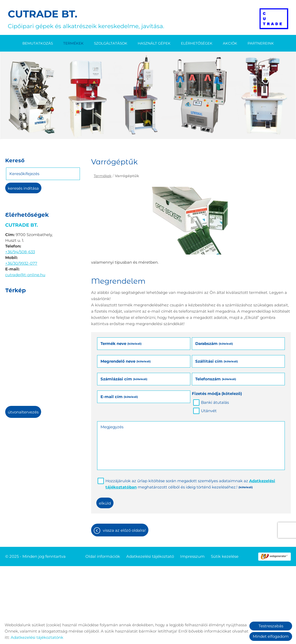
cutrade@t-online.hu (25, 275)
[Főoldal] (274, 19)
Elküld (105, 503)
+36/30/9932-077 (21, 263)
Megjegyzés (112, 427)
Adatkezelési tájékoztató (150, 556)
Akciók (230, 43)
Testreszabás (271, 626)
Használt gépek (154, 43)
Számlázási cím (124, 379)
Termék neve (121, 343)
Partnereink (261, 43)
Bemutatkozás (38, 43)
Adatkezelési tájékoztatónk (37, 637)
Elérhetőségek (197, 43)
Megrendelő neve (126, 361)
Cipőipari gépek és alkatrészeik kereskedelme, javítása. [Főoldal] (86, 19)
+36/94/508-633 (20, 252)
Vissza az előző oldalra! (124, 530)
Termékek (73, 43)
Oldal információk (103, 556)
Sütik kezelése (225, 556)
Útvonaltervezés (23, 412)
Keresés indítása (23, 188)
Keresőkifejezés (24, 174)
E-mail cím (119, 397)
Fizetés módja (217, 394)
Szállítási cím (217, 361)
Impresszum (192, 556)
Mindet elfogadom (271, 636)
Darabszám (214, 343)
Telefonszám (216, 379)
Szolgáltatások (111, 43)
